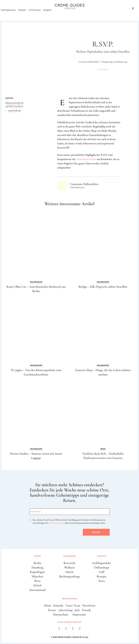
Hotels (70, 572)
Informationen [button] (69, 599)
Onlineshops (39, 14)
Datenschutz (61, 615)
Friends (86, 610)
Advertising (65, 610)
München (37, 576)
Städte (9, 8)
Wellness (69, 568)
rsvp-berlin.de (14, 110)
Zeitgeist (52, 14)
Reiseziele (69, 563)
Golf (102, 572)
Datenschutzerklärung (57, 523)
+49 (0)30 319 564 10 (14, 106)
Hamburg (37, 568)
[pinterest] (73, 629)
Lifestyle (44, 8)
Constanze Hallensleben (89, 62)
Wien (37, 581)
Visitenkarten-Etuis (86, 159)
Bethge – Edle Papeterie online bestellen (103, 287)
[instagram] (66, 629)
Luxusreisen (26, 8)
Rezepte (27, 14)
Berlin (37, 563)
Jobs (77, 610)
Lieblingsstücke (13, 14)
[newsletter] (80, 629)
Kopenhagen (37, 572)
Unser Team (73, 606)
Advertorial (103, 70)
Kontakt (59, 606)
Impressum (79, 615)
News (102, 581)
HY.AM (85, 637)
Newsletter (89, 606)
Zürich (37, 585)
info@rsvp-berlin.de (14, 103)
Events (52, 610)
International (37, 590)
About (47, 606)
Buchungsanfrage (69, 576)
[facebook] (59, 629)
